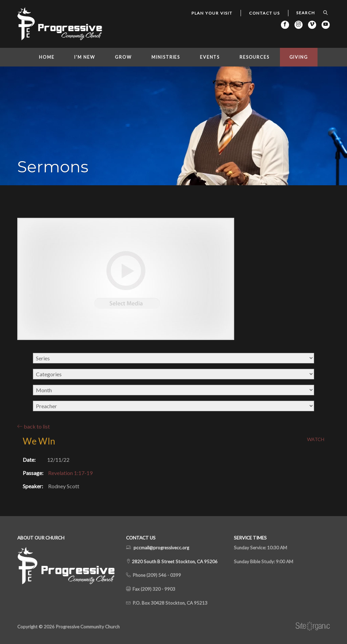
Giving (299, 57)
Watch (316, 439)
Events (210, 57)
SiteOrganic (313, 626)
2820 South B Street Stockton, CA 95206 (174, 562)
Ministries (166, 57)
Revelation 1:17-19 (70, 473)
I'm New (85, 57)
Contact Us (264, 13)
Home (47, 57)
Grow (123, 57)
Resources (254, 57)
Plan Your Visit (212, 13)
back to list (34, 426)
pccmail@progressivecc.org (161, 548)
